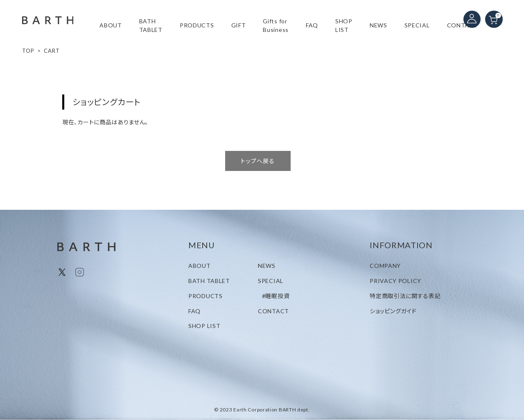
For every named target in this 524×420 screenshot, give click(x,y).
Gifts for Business (276, 25)
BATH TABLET (151, 25)
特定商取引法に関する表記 (405, 296)
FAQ (312, 25)
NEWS (378, 25)
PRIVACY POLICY (395, 281)
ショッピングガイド (393, 311)
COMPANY (385, 266)
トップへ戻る (258, 161)
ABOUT (111, 25)
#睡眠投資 (276, 296)
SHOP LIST (344, 25)
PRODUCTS (206, 296)
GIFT (239, 25)
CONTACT (463, 25)
